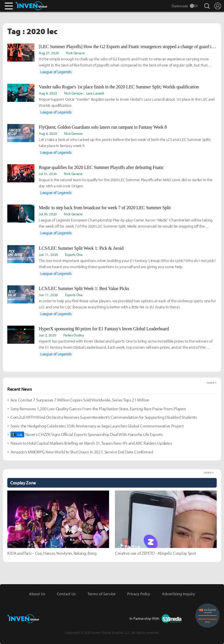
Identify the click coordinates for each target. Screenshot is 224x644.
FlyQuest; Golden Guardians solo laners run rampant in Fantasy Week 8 (103, 127)
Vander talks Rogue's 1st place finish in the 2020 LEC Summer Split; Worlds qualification (119, 87)
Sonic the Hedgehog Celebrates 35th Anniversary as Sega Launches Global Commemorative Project (97, 426)
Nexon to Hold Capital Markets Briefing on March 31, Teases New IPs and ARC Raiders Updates (91, 443)
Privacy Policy (139, 594)
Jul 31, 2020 (48, 174)
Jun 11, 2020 (48, 254)
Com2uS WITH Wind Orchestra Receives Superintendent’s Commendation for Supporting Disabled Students (104, 417)
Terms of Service (101, 594)
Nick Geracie (75, 53)
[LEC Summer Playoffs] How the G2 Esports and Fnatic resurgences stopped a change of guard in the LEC (128, 47)
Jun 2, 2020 (47, 335)
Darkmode (180, 6)
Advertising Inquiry (178, 594)
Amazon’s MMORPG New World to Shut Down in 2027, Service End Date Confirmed (82, 452)
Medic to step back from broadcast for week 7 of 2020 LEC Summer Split (105, 208)
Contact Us (66, 594)
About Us (37, 594)
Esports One (74, 254)
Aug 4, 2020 (48, 133)
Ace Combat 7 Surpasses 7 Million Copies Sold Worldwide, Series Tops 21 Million (80, 400)
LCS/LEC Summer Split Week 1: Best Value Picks (84, 288)
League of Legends (56, 72)
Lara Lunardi (95, 93)
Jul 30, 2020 (48, 214)
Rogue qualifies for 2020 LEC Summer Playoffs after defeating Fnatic (101, 167)
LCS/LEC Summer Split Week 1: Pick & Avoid (81, 248)
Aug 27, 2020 (49, 53)
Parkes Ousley (74, 335)
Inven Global (31, 6)
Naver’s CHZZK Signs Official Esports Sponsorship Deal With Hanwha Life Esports (87, 434)
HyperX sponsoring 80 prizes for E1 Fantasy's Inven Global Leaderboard (104, 329)
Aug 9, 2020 (48, 93)
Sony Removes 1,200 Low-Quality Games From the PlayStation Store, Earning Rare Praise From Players (98, 409)
